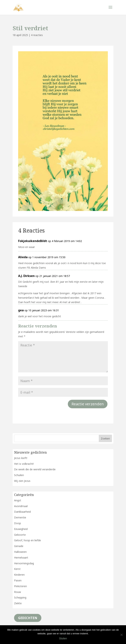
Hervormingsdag (24, 563)
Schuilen (19, 475)
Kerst (17, 569)
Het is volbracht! (24, 464)
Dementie (20, 517)
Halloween (20, 552)
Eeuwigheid (21, 529)
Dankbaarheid (22, 512)
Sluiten (63, 638)
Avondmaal (21, 506)
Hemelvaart (21, 558)
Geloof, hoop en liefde (28, 540)
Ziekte (18, 603)
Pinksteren (20, 586)
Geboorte (20, 535)
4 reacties (37, 35)
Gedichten (28, 618)
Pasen (18, 580)
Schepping (20, 597)
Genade (19, 546)
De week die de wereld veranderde (35, 469)
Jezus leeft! (21, 458)
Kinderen (19, 575)
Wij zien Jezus (22, 481)
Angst (18, 500)
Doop (18, 523)
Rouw (18, 592)
